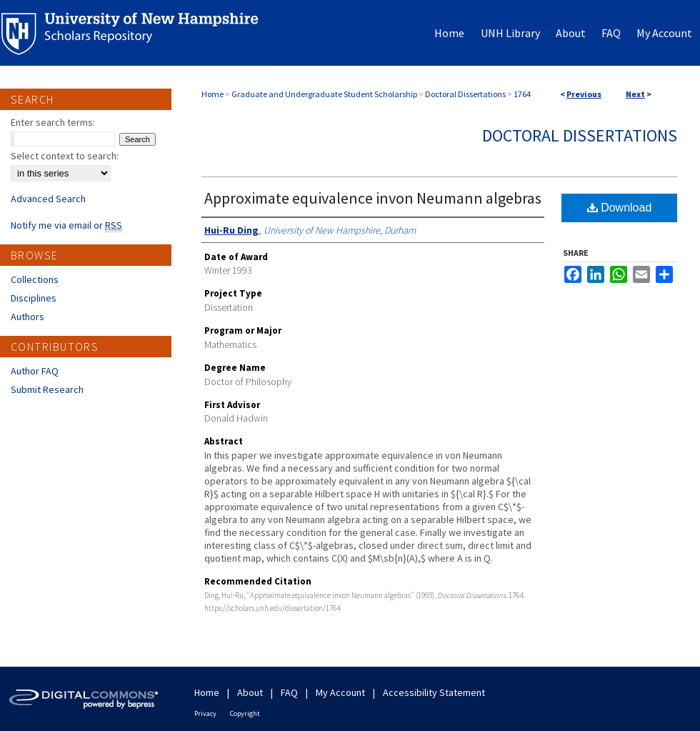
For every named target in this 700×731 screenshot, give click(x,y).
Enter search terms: (53, 122)
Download (620, 208)
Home (212, 94)
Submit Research (47, 389)
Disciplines (34, 298)
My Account (340, 692)
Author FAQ (35, 371)
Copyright (245, 713)
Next (635, 94)
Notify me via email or (66, 225)
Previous (584, 94)
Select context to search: (65, 156)
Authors (27, 317)
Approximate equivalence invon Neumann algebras (373, 198)
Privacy (205, 713)
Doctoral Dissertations (465, 94)
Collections (35, 279)
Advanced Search (48, 199)
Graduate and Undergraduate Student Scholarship (324, 94)
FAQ (289, 692)
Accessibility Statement (434, 692)
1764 (522, 94)
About (250, 692)
